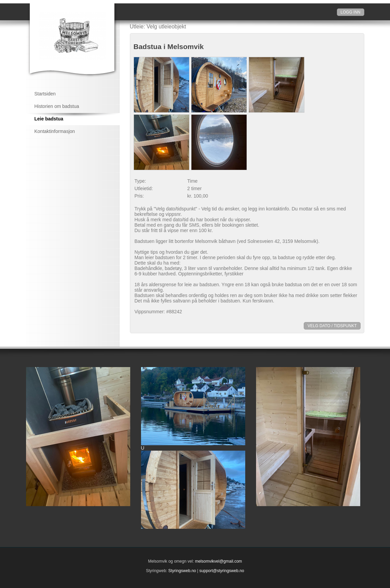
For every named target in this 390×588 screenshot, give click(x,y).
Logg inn (351, 12)
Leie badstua (49, 119)
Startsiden (45, 94)
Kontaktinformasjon (55, 131)
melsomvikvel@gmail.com (218, 561)
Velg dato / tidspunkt (332, 326)
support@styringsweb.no (222, 571)
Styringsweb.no (182, 571)
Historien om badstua (57, 106)
